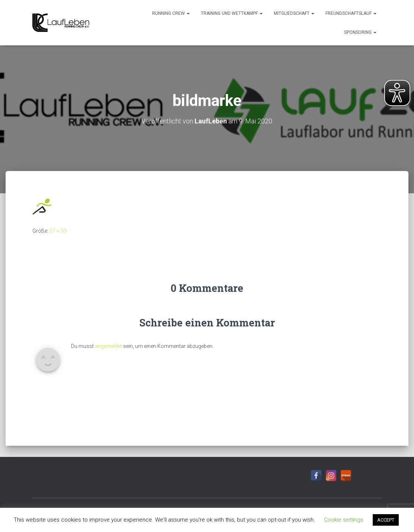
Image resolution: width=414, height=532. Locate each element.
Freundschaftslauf (351, 13)
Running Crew (171, 13)
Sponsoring (360, 32)
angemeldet (108, 346)
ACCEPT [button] (386, 520)
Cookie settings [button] (344, 520)
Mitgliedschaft (294, 13)
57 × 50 (58, 231)
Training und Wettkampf (232, 13)
